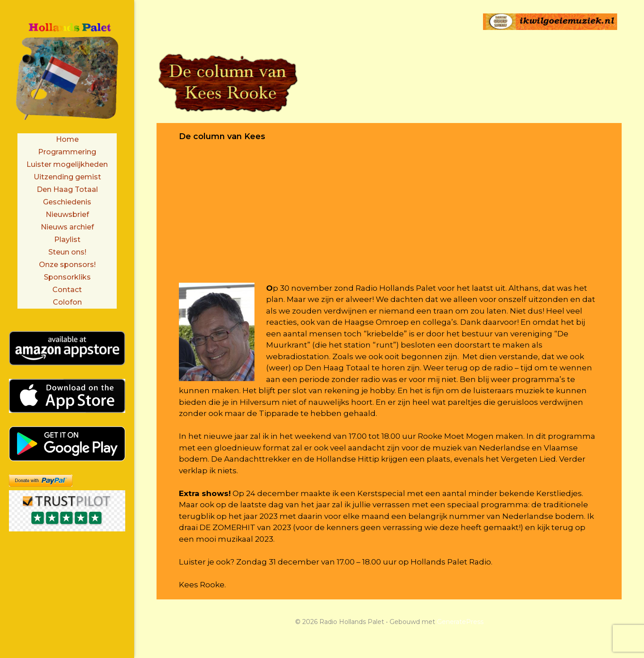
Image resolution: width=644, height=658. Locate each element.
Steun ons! (67, 252)
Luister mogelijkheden (67, 164)
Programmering (67, 152)
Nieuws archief (67, 227)
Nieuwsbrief (67, 214)
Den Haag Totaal (67, 189)
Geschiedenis (67, 202)
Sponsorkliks (67, 277)
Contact (67, 290)
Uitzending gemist (67, 177)
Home (67, 139)
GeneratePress (460, 622)
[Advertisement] (389, 220)
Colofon (67, 302)
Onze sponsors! (67, 265)
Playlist (67, 240)
